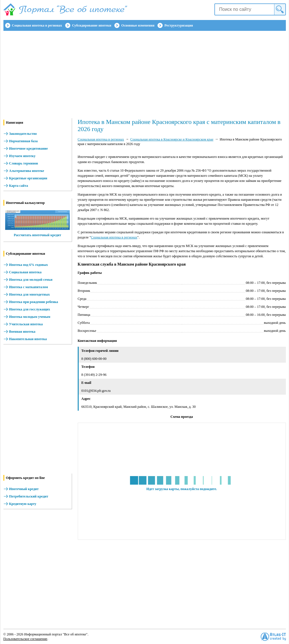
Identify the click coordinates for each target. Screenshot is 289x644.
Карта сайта (19, 186)
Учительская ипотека (26, 324)
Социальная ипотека (25, 272)
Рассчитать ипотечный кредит (37, 235)
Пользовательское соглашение (25, 639)
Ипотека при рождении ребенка (34, 302)
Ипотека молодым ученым (30, 317)
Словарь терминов (24, 163)
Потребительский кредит (29, 496)
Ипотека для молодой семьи (31, 280)
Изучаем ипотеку (22, 156)
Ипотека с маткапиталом (29, 287)
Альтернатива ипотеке (27, 171)
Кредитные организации (28, 178)
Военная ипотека (22, 332)
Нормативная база (23, 141)
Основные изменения (138, 25)
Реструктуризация (179, 25)
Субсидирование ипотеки (92, 25)
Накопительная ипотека (28, 339)
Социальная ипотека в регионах (37, 25)
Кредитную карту (23, 504)
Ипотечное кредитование (29, 149)
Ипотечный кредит (24, 489)
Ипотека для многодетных (30, 294)
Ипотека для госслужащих (30, 309)
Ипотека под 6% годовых (29, 265)
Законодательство (23, 134)
